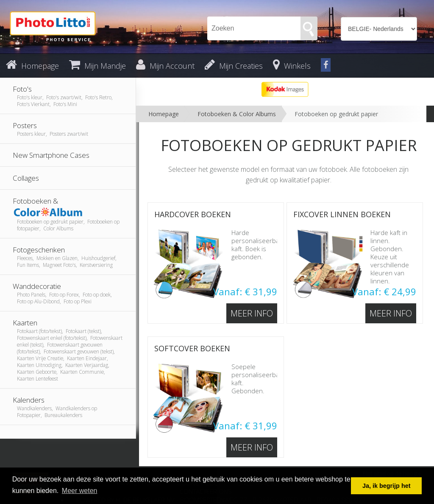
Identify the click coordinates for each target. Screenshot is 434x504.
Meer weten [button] (80, 491)
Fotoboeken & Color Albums (237, 114)
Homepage (164, 114)
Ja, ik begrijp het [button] (387, 486)
